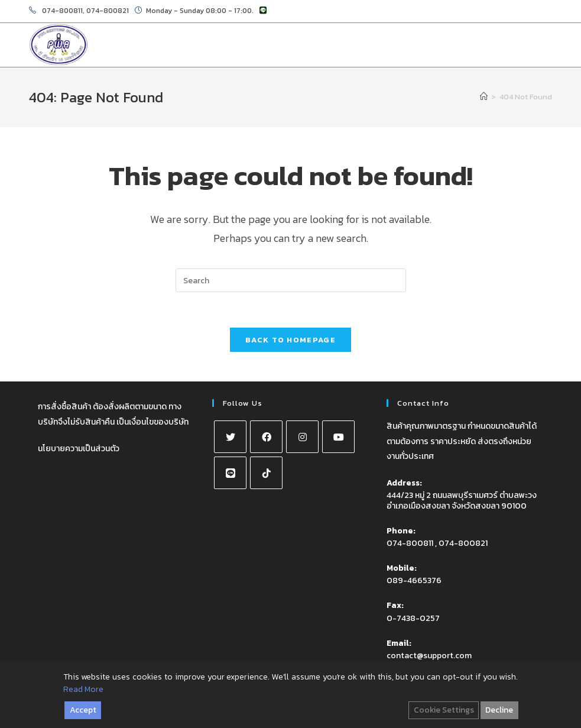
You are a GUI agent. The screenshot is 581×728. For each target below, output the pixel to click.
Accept (83, 710)
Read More (83, 689)
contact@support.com (429, 656)
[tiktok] (266, 473)
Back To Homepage (290, 340)
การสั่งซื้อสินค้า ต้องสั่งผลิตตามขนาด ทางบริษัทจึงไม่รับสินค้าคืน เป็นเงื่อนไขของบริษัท (113, 414)
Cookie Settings (444, 710)
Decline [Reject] (499, 710)
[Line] (230, 473)
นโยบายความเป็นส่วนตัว (79, 449)
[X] (230, 437)
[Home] (484, 97)
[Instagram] (302, 437)
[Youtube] (338, 437)
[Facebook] (266, 437)
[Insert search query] (291, 280)
